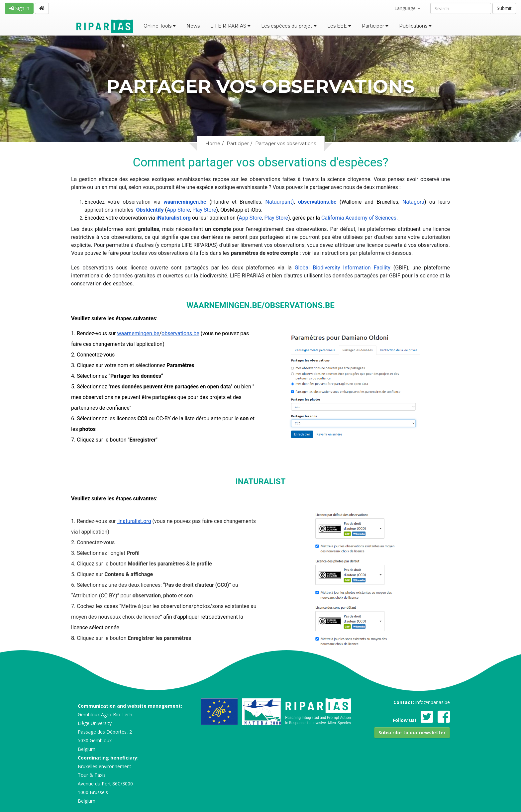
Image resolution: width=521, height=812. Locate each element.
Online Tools (160, 26)
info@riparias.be (433, 702)
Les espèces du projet (289, 26)
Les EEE (339, 26)
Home (213, 144)
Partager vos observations (286, 144)
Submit (504, 8)
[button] (412, 733)
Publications (415, 26)
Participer (375, 26)
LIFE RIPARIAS (230, 26)
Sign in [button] (19, 8)
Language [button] (407, 8)
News (193, 26)
